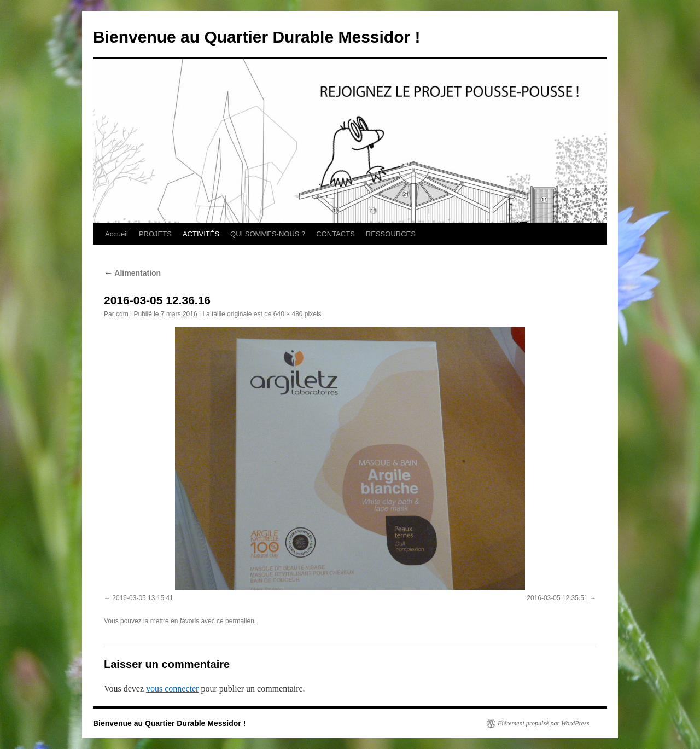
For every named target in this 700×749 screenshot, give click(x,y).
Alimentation (132, 273)
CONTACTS (336, 234)
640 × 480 (288, 314)
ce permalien (235, 621)
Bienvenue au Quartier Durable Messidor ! (257, 37)
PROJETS (155, 234)
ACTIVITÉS (201, 234)
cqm (122, 314)
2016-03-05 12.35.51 (557, 598)
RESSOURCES (391, 234)
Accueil (116, 234)
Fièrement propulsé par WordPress (543, 723)
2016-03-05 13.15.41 (142, 598)
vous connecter (172, 689)
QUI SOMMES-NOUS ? (268, 234)
